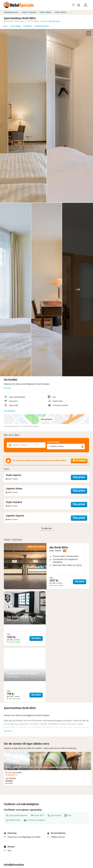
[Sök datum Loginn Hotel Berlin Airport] (25, 675)
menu (85, 5)
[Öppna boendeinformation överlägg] (14, 476)
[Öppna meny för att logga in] (79, 5)
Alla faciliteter (10, 411)
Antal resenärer (53, 442)
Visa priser (80, 477)
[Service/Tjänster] (67, 833)
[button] (89, 33)
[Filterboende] (46, 432)
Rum (5, 26)
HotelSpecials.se (11, 12)
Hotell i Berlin (45, 12)
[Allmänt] (24, 847)
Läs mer (7, 388)
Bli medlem (79, 461)
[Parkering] (24, 833)
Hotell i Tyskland (29, 12)
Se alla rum (47, 528)
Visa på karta (54, 21)
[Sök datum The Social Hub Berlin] (25, 619)
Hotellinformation (42, 26)
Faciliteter (28, 26)
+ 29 (78, 289)
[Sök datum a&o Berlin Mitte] (46, 566)
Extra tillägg (15, 26)
